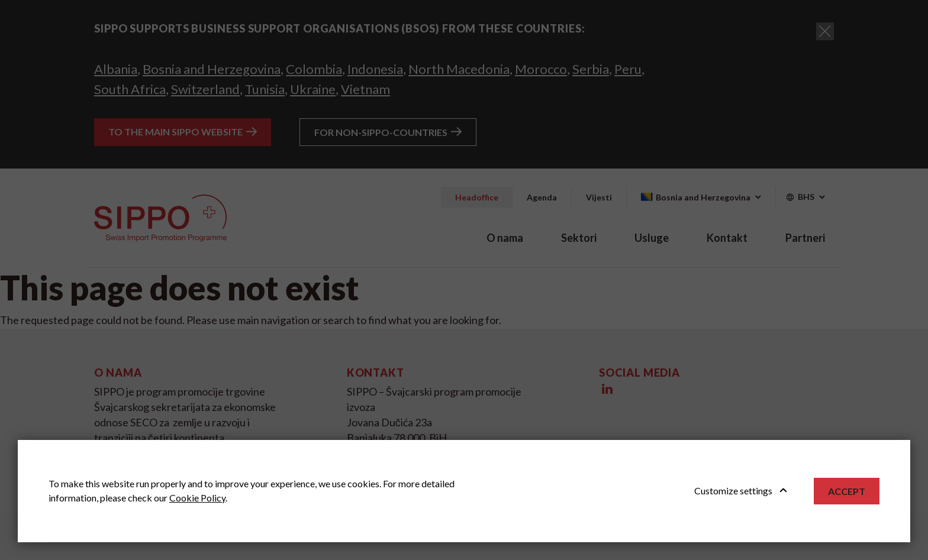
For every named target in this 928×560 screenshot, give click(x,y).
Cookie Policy (197, 498)
